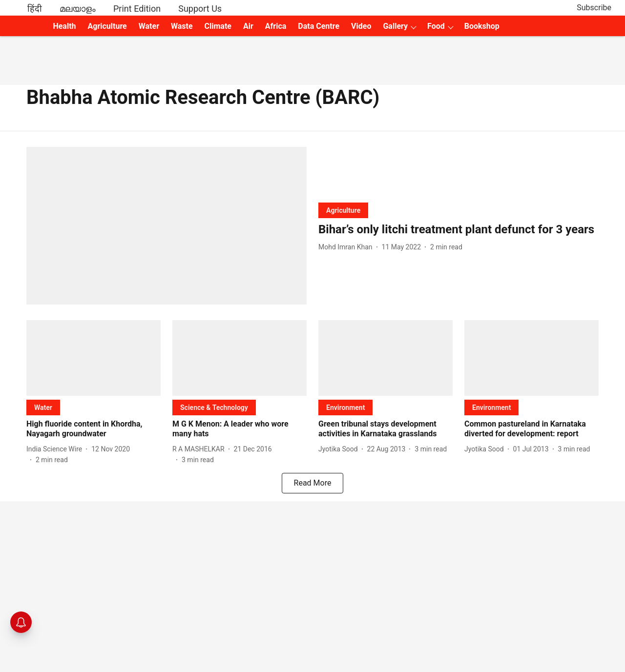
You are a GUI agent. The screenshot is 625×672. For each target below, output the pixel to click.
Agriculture (107, 26)
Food (436, 26)
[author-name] (347, 247)
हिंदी (35, 9)
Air (248, 26)
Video (361, 26)
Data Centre (319, 26)
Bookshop (482, 26)
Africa (276, 26)
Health (64, 26)
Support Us (200, 9)
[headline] (458, 230)
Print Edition (137, 9)
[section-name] (343, 210)
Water (149, 26)
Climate (218, 26)
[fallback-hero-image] (167, 226)
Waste (182, 26)
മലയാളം (78, 9)
